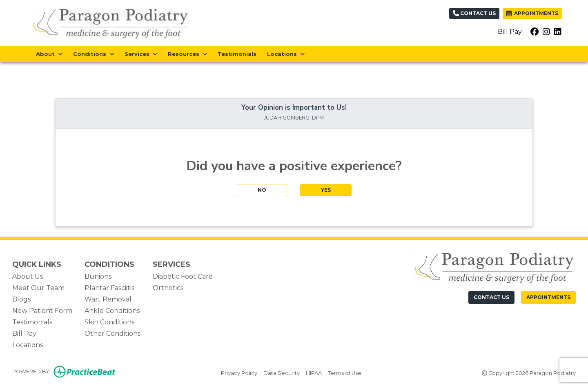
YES (326, 190)
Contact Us (474, 13)
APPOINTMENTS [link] (532, 13)
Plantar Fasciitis (109, 288)
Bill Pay (510, 32)
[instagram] (546, 32)
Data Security (282, 372)
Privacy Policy (239, 372)
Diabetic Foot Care (183, 276)
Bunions (98, 276)
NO (262, 190)
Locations (28, 345)
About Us (28, 276)
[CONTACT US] (491, 297)
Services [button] (141, 54)
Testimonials (237, 54)
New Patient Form (42, 311)
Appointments (548, 297)
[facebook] (535, 32)
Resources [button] (187, 54)
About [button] (49, 54)
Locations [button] (286, 54)
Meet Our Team (38, 288)
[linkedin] (558, 32)
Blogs (21, 299)
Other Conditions (112, 334)
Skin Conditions (109, 322)
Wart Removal (108, 299)
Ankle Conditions (112, 311)
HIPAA (314, 372)
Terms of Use (345, 372)
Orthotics (168, 288)
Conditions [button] (94, 54)
